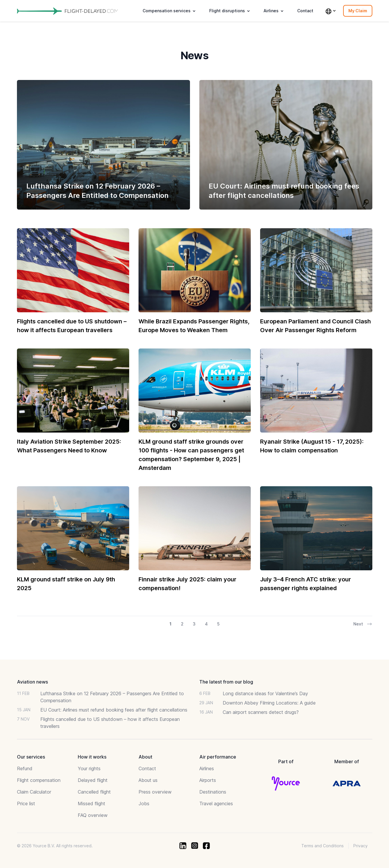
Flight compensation (39, 780)
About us (148, 780)
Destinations (213, 792)
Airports (208, 780)
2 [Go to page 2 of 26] (182, 624)
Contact (305, 11)
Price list (26, 803)
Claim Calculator (34, 792)
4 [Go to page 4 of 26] (206, 624)
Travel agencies (216, 803)
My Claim (358, 11)
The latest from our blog (226, 682)
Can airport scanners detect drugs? (261, 712)
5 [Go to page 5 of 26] (218, 624)
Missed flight (91, 803)
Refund (25, 768)
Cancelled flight (94, 792)
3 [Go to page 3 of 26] (194, 624)
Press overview (155, 792)
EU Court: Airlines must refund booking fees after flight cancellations (114, 710)
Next (363, 624)
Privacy (361, 846)
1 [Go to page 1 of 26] (171, 624)
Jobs (144, 803)
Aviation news (32, 682)
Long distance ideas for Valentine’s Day (265, 693)
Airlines (207, 768)
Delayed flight (93, 780)
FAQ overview (93, 815)
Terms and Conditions (323, 846)
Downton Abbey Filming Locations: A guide (269, 703)
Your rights (89, 768)
